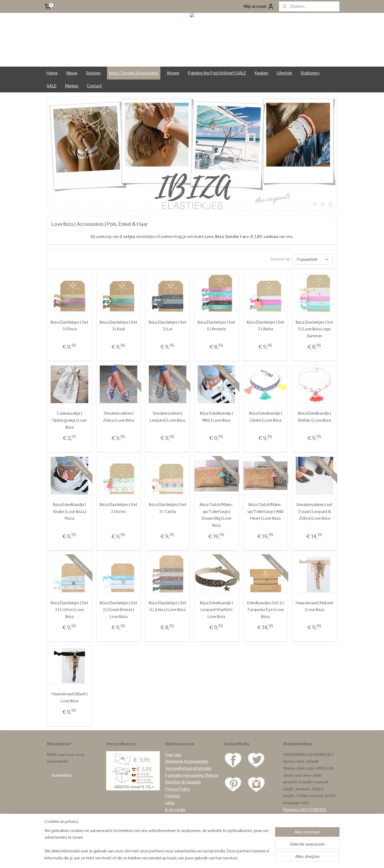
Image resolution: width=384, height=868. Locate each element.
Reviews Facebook (300, 822)
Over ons (173, 753)
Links (170, 802)
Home (52, 73)
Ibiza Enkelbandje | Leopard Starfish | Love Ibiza (216, 609)
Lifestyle (284, 73)
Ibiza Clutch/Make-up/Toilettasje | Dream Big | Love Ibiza (217, 514)
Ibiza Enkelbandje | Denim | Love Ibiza (265, 416)
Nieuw (72, 73)
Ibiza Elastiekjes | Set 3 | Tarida (168, 507)
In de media (175, 809)
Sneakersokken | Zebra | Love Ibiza (119, 416)
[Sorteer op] (312, 259)
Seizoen (93, 73)
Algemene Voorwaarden (187, 760)
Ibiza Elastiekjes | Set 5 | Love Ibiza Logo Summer (315, 328)
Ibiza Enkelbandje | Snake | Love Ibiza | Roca (70, 510)
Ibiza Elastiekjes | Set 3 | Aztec (119, 507)
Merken (72, 86)
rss (189, 858)
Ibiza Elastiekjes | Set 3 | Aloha (265, 325)
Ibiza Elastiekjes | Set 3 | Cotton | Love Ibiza (69, 609)
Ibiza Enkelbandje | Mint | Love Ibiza (216, 416)
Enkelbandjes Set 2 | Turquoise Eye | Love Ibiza (265, 609)
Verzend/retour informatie (188, 767)
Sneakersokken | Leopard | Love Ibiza (167, 416)
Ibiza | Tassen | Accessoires (134, 73)
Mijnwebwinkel (245, 858)
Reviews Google (298, 815)
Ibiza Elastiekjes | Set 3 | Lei (168, 325)
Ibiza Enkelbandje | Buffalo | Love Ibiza (315, 416)
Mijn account (259, 6)
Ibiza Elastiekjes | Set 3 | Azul (119, 325)
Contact (94, 86)
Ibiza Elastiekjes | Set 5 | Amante (216, 325)
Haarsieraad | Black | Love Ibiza (70, 696)
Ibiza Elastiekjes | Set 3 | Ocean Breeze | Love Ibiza (119, 609)
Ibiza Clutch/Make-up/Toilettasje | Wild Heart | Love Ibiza (265, 510)
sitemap (180, 858)
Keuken (261, 73)
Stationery (310, 73)
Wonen (173, 73)
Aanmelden (62, 774)
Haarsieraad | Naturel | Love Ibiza (314, 605)
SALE (52, 86)
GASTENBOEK (313, 809)
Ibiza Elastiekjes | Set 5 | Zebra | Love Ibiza (168, 605)
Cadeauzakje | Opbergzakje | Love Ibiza (69, 419)
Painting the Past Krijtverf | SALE (217, 73)
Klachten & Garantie (183, 781)
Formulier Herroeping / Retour (192, 774)
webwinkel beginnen (205, 858)
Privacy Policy (178, 788)
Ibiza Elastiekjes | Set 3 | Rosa (69, 325)
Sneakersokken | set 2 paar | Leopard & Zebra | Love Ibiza (314, 510)
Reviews (291, 809)
